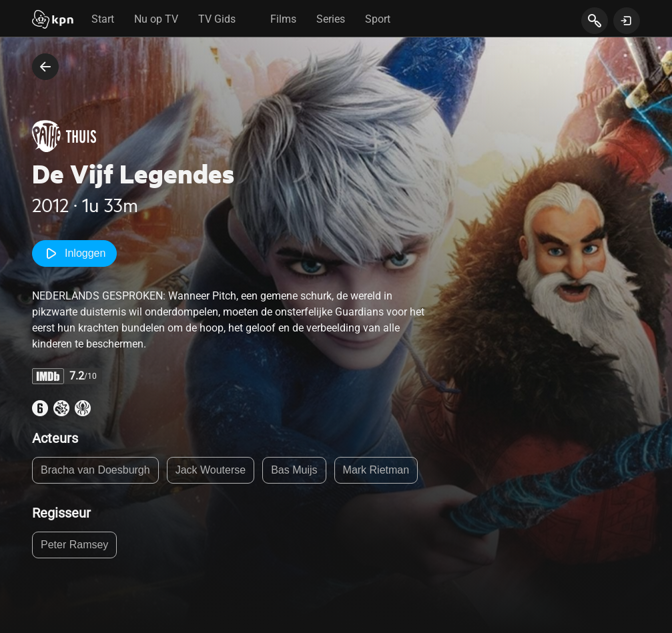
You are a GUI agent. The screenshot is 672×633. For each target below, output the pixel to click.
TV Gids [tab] (217, 19)
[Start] (53, 21)
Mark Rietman (376, 470)
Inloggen (74, 253)
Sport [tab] (378, 19)
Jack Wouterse (211, 470)
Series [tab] (331, 19)
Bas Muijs (294, 470)
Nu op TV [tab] (156, 19)
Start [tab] (103, 19)
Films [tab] (283, 19)
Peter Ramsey (74, 545)
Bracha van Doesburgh (95, 470)
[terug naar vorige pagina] (45, 67)
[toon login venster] (627, 21)
